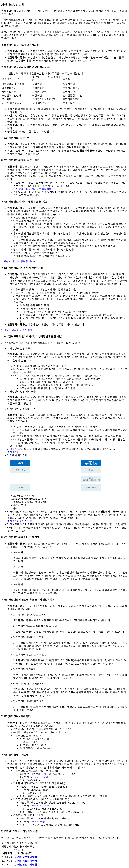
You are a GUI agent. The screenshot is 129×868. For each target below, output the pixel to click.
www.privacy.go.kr (40, 777)
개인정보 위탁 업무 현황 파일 (17, 330)
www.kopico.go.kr (40, 806)
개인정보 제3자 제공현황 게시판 (18, 261)
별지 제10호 (26, 521)
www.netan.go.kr (39, 822)
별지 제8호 (13, 452)
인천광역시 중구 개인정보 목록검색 (32, 189)
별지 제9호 (13, 521)
